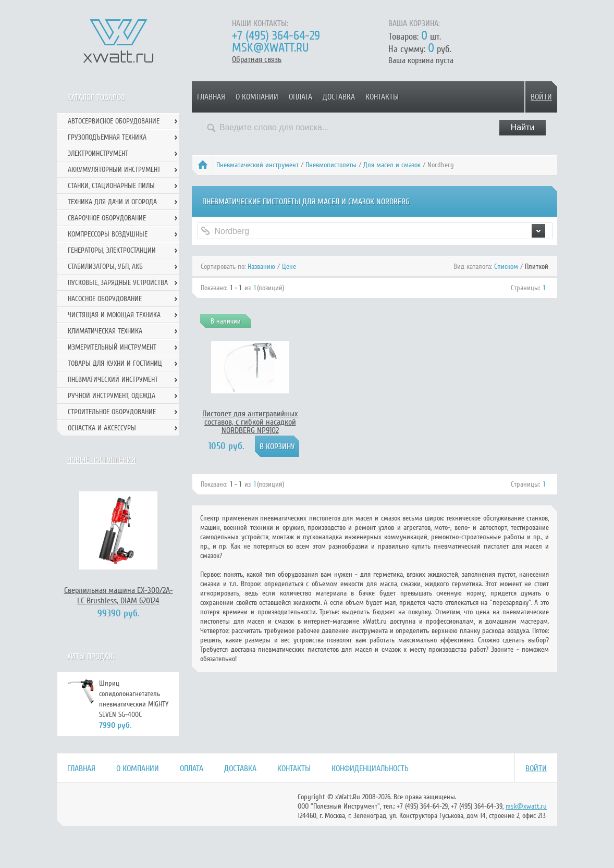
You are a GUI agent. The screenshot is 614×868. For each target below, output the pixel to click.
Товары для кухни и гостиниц (115, 363)
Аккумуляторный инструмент (114, 170)
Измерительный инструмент (112, 347)
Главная (211, 97)
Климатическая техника (105, 331)
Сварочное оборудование (107, 218)
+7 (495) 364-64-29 (276, 36)
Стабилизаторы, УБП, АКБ (105, 266)
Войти (541, 97)
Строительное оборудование (112, 412)
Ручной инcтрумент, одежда (112, 396)
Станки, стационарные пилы (111, 186)
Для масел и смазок (392, 165)
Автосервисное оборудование (114, 121)
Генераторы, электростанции (112, 250)
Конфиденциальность (370, 768)
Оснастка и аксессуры (102, 428)
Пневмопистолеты (331, 165)
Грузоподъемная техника (107, 137)
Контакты (382, 97)
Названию (261, 266)
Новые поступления (101, 460)
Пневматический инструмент (257, 165)
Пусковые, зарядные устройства (118, 283)
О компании (257, 97)
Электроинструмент (98, 153)
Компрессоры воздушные (108, 234)
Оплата (300, 97)
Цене (289, 266)
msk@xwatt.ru (270, 48)
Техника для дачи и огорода (112, 202)
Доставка (339, 97)
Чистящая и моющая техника (114, 315)
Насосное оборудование (105, 299)
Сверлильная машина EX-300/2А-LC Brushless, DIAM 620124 (119, 596)
